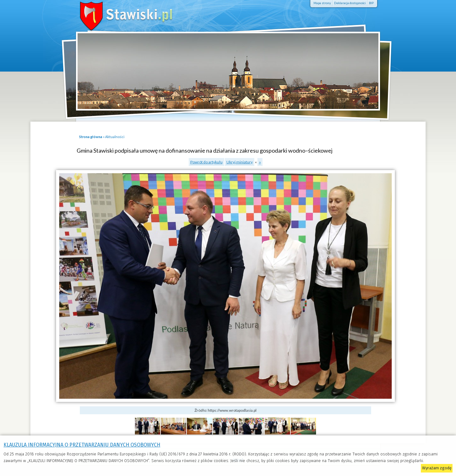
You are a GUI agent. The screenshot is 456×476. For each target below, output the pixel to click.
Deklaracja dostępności (350, 3)
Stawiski (117, 14)
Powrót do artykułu (206, 162)
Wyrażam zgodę (437, 468)
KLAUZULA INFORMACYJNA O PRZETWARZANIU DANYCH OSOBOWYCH (82, 445)
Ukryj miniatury (240, 162)
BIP (371, 3)
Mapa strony (322, 3)
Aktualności (115, 137)
